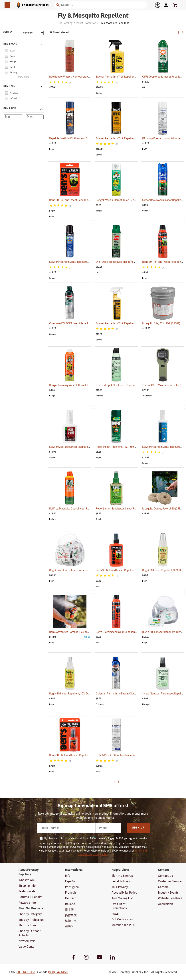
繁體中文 (71, 921)
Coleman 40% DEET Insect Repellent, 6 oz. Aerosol (83, 323)
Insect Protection (86, 23)
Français (71, 893)
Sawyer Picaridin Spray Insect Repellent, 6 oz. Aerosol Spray (89, 262)
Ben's (52, 216)
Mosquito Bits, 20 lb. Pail (161, 323)
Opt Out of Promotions (119, 906)
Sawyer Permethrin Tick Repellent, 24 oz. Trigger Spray (132, 77)
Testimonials (27, 891)
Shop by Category (30, 914)
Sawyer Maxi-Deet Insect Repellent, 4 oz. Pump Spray (85, 447)
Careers (163, 887)
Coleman (53, 334)
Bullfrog (53, 519)
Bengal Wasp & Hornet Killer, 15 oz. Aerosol (125, 200)
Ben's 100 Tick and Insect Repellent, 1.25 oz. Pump (83, 755)
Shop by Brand (28, 925)
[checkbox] (7, 50)
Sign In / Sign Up (122, 876)
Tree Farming (65, 23)
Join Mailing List (122, 898)
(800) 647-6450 (58, 972)
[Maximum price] (35, 117)
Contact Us (165, 876)
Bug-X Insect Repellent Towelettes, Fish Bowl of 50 (83, 570)
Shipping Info (27, 886)
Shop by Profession (31, 920)
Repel (52, 149)
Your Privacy (120, 887)
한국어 (69, 926)
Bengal (99, 211)
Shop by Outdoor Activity (30, 933)
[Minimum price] (13, 117)
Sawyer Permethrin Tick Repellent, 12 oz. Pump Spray (131, 323)
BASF (145, 149)
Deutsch (71, 898)
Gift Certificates (122, 919)
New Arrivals (27, 941)
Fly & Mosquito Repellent (114, 23)
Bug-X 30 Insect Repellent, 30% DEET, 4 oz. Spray (82, 694)
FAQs (115, 914)
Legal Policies (121, 881)
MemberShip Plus (123, 925)
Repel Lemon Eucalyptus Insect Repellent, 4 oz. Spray (131, 509)
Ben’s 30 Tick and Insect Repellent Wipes (78, 200)
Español (70, 881)
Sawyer (99, 93)
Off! (144, 87)
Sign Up (139, 828)
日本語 (69, 910)
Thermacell (147, 396)
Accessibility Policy (124, 893)
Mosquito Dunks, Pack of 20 (163, 508)
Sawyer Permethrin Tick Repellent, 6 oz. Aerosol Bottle (132, 138)
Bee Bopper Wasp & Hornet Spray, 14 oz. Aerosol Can (84, 77)
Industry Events (168, 893)
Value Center (27, 947)
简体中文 (71, 915)
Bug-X (52, 581)
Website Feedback (170, 898)
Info (68, 876)
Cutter (145, 211)
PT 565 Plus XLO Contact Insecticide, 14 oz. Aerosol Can (133, 755)
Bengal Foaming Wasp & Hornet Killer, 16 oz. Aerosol (84, 385)
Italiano (70, 904)
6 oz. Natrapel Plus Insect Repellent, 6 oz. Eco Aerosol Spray (135, 385)
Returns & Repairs (30, 897)
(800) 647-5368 (25, 972)
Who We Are (27, 880)
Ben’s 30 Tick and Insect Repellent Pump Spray (128, 570)
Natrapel (100, 396)
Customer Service (170, 881)
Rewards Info (27, 903)
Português (72, 887)
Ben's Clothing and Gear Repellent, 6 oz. (124, 632)
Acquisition (165, 904)
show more (23, 77)
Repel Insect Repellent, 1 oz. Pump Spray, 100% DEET (131, 447)
